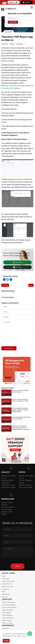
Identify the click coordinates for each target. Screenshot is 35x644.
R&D (4, 592)
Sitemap (5, 597)
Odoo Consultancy (8, 618)
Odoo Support (7, 613)
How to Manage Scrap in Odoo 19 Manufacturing (21, 418)
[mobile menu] (32, 7)
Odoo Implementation (9, 607)
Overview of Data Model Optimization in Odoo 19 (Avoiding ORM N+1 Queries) (20, 428)
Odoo (4, 576)
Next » (31, 285)
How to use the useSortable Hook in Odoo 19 (20, 391)
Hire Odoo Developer (9, 605)
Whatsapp (17, 262)
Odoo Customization (9, 602)
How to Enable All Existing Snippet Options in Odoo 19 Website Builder (20, 410)
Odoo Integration (8, 610)
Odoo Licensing (7, 623)
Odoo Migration (7, 615)
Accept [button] (6, 641)
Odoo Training (7, 620)
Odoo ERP (6, 628)
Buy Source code (8, 586)
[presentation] (16, 340)
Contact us (6, 589)
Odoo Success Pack (8, 581)
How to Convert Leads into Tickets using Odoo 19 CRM (20, 400)
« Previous (5, 285)
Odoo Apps (6, 579)
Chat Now (17, 267)
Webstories (6, 594)
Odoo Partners (7, 584)
